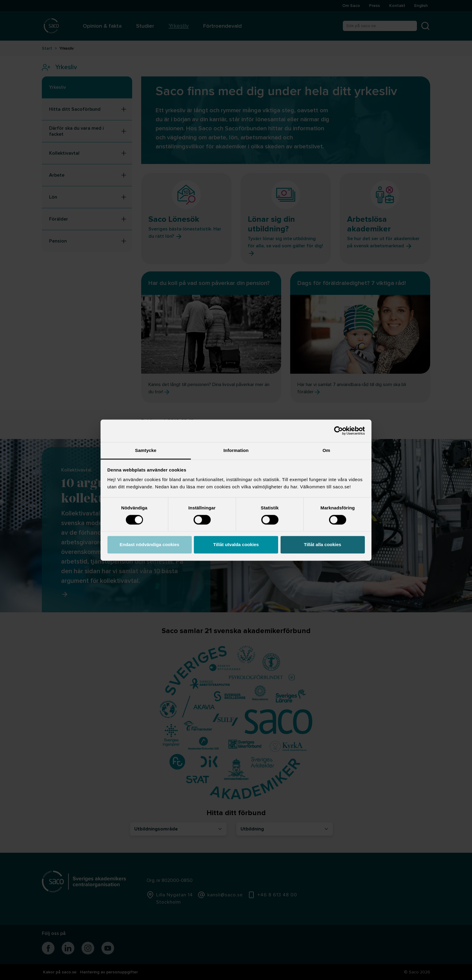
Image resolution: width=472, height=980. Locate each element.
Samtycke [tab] (146, 450)
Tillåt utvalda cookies (236, 545)
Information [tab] (236, 450)
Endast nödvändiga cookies (149, 545)
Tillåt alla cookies (323, 545)
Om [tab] (326, 450)
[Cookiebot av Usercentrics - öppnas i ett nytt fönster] (338, 431)
